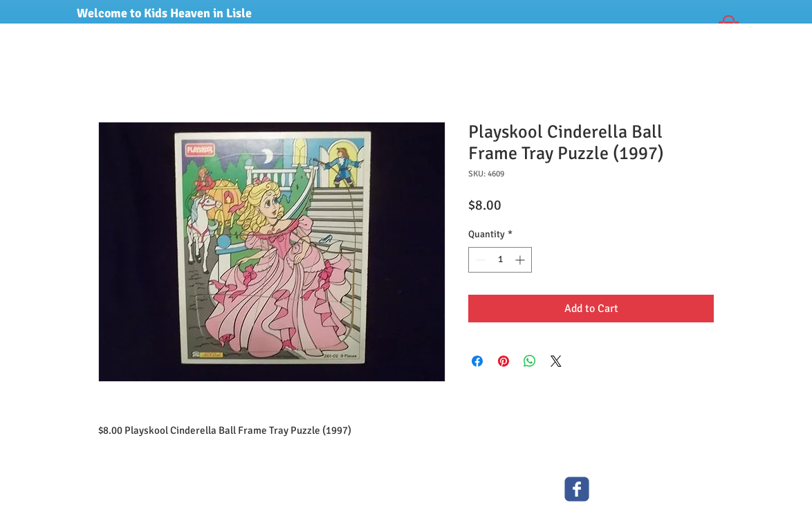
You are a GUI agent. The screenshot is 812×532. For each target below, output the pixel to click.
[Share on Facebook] (477, 361)
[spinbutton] (500, 260)
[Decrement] (479, 260)
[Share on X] (556, 361)
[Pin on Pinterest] (504, 361)
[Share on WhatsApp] (530, 361)
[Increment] (521, 260)
